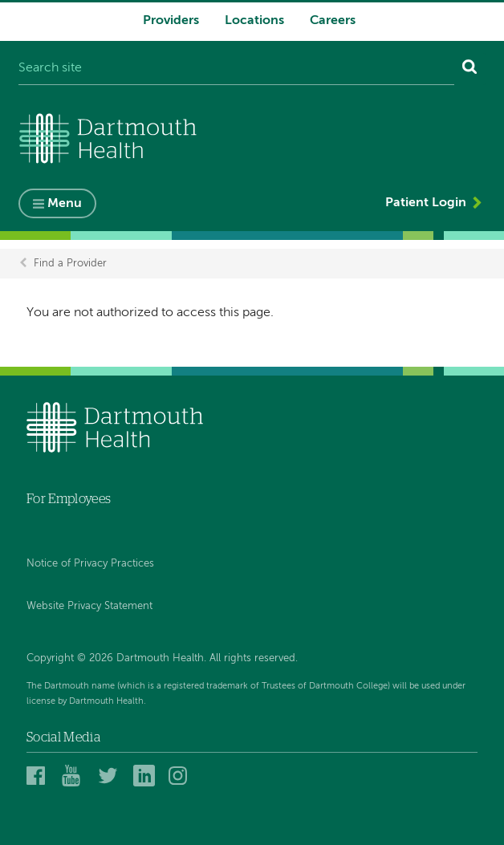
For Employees (69, 499)
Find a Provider (70, 264)
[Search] (470, 69)
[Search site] (236, 69)
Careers (333, 21)
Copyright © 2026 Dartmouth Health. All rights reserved (161, 658)
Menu (65, 204)
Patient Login (426, 203)
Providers (171, 21)
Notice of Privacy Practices (90, 564)
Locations (254, 21)
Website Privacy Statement (89, 606)
